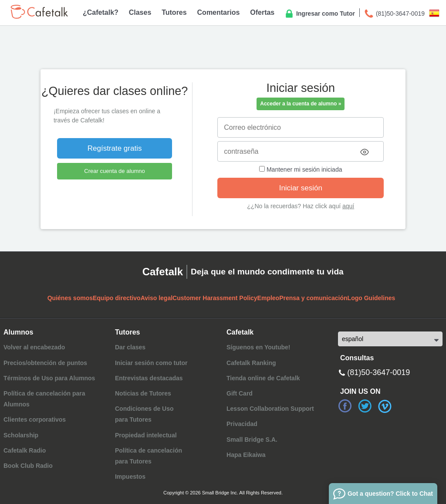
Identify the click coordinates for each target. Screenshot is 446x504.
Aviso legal (157, 298)
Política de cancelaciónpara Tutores (149, 456)
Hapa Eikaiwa (246, 455)
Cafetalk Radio (25, 450)
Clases (140, 12)
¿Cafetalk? (101, 12)
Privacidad (242, 424)
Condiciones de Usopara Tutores (144, 414)
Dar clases (130, 347)
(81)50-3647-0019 (394, 14)
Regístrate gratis (115, 148)
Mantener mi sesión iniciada (301, 169)
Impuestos (130, 477)
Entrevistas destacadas (149, 378)
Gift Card (240, 393)
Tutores (174, 12)
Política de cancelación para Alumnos (44, 399)
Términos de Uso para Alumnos (49, 378)
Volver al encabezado (34, 347)
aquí (348, 206)
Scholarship (21, 435)
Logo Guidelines (372, 298)
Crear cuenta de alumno (114, 171)
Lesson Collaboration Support (270, 409)
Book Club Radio (28, 466)
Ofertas (262, 12)
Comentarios (219, 12)
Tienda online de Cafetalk (263, 378)
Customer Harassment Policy (215, 298)
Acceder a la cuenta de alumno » (301, 104)
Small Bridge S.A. (252, 440)
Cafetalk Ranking (251, 363)
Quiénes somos (70, 298)
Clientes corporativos (35, 419)
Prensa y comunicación (313, 298)
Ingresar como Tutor (319, 14)
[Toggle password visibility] (365, 152)
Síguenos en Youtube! (258, 347)
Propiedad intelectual (146, 435)
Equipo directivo (117, 298)
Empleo (269, 298)
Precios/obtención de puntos (45, 363)
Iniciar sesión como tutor (151, 363)
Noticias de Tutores (143, 393)
